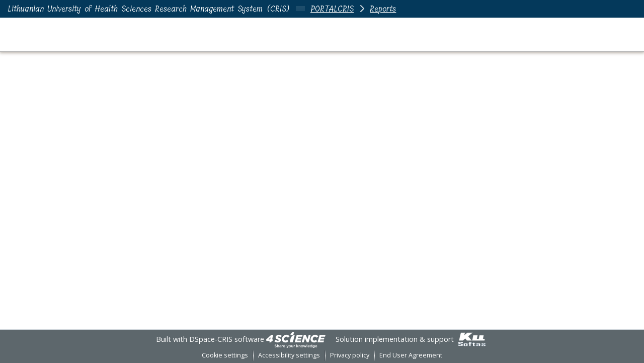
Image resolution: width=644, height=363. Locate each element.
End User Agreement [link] (411, 355)
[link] (296, 339)
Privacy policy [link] (350, 355)
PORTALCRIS (332, 9)
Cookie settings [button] (225, 355)
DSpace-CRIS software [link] (227, 339)
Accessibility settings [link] (289, 355)
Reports (383, 9)
